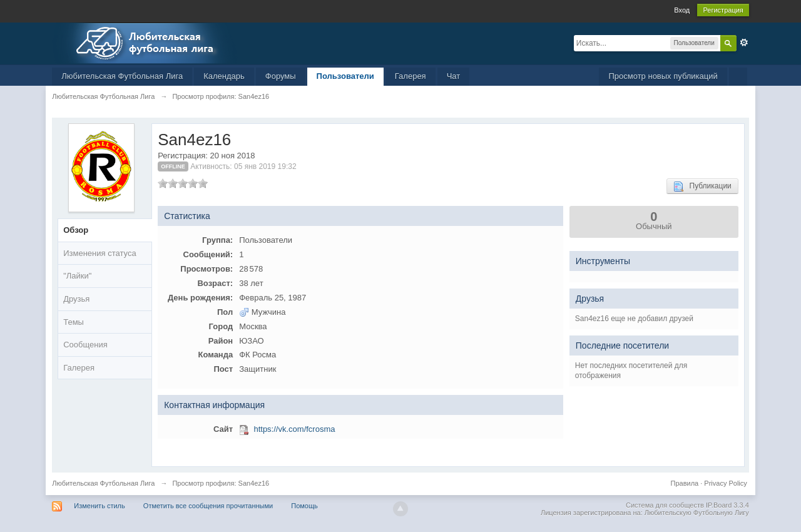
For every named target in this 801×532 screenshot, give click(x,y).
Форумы (281, 76)
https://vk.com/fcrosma (294, 429)
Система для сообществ (665, 505)
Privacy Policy (725, 483)
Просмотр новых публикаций (663, 76)
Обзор (76, 230)
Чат (454, 76)
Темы (74, 322)
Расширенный (744, 43)
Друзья (76, 299)
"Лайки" (77, 276)
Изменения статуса (99, 253)
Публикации (702, 187)
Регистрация (723, 10)
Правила (685, 483)
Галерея (411, 76)
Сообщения (85, 345)
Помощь (304, 506)
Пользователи (345, 76)
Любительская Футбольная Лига (122, 76)
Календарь (224, 76)
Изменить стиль (99, 506)
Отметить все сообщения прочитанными (208, 506)
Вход (682, 10)
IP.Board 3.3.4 (727, 505)
